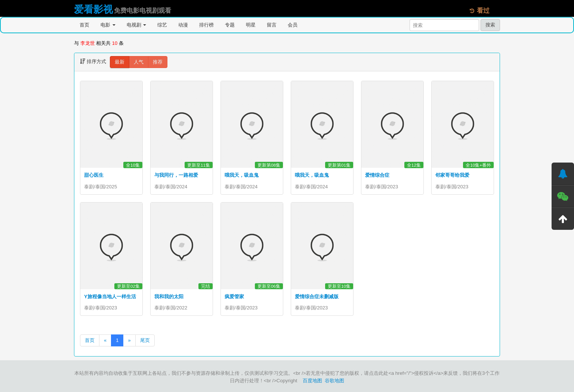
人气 (139, 62)
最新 (120, 62)
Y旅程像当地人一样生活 (110, 297)
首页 (84, 25)
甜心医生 (94, 175)
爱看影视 (93, 9)
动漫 (183, 25)
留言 (272, 25)
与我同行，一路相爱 (176, 175)
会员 (293, 25)
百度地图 (312, 381)
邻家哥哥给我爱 (452, 175)
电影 (108, 25)
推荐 (158, 62)
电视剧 (137, 25)
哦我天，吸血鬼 (242, 175)
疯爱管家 (234, 297)
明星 (251, 25)
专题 (230, 25)
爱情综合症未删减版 (317, 297)
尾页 (145, 340)
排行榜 (206, 25)
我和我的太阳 (169, 297)
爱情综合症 (377, 175)
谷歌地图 (334, 381)
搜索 (490, 25)
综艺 (162, 25)
